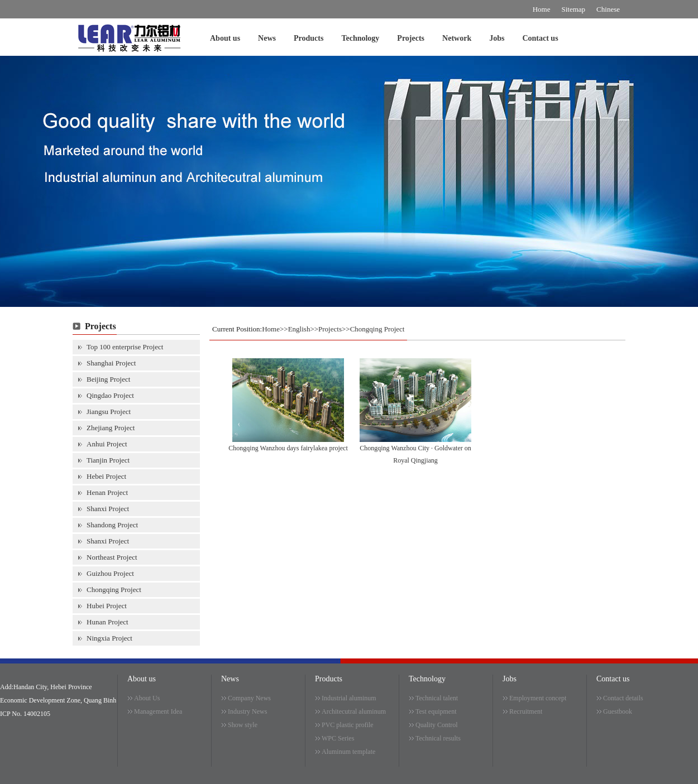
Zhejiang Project (111, 428)
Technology (360, 38)
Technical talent (437, 698)
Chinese (608, 9)
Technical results (438, 738)
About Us (147, 698)
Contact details (623, 698)
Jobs (497, 38)
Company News (249, 698)
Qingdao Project (110, 395)
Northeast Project (112, 557)
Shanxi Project (108, 509)
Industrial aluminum (349, 698)
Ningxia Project (109, 638)
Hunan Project (107, 622)
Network (457, 38)
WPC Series (338, 738)
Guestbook (618, 711)
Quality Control (437, 725)
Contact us (540, 38)
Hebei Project (106, 476)
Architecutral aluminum (354, 711)
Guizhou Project (110, 573)
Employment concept (538, 698)
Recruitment (526, 711)
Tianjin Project (108, 460)
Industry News (247, 711)
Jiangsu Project (109, 412)
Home (542, 9)
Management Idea (158, 711)
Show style (243, 725)
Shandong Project (112, 525)
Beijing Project (108, 379)
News (267, 38)
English (299, 329)
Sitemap (574, 9)
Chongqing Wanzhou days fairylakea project (288, 448)
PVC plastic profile (348, 725)
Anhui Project (107, 444)
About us (225, 38)
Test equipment (436, 711)
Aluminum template (348, 752)
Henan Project (107, 492)
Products (309, 38)
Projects (411, 38)
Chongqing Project (114, 590)
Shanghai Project (111, 363)
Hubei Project (107, 606)
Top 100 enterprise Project (125, 347)
